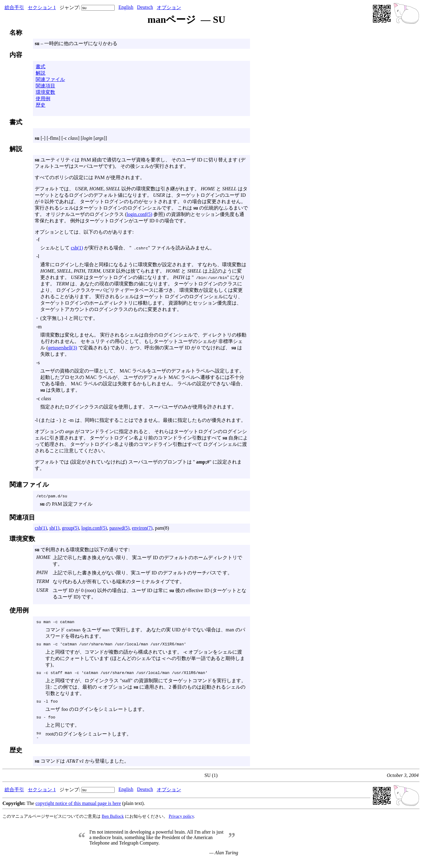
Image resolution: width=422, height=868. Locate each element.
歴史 (41, 105)
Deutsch (145, 7)
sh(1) (54, 529)
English (126, 7)
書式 (41, 67)
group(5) (70, 529)
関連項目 (45, 86)
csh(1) (77, 248)
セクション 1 (42, 7)
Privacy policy (181, 824)
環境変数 (45, 92)
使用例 (43, 99)
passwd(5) (120, 529)
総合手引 (14, 7)
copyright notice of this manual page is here (78, 811)
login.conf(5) (139, 214)
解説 (41, 73)
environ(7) (142, 529)
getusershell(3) (63, 348)
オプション (169, 7)
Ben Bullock (113, 824)
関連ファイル (50, 79)
